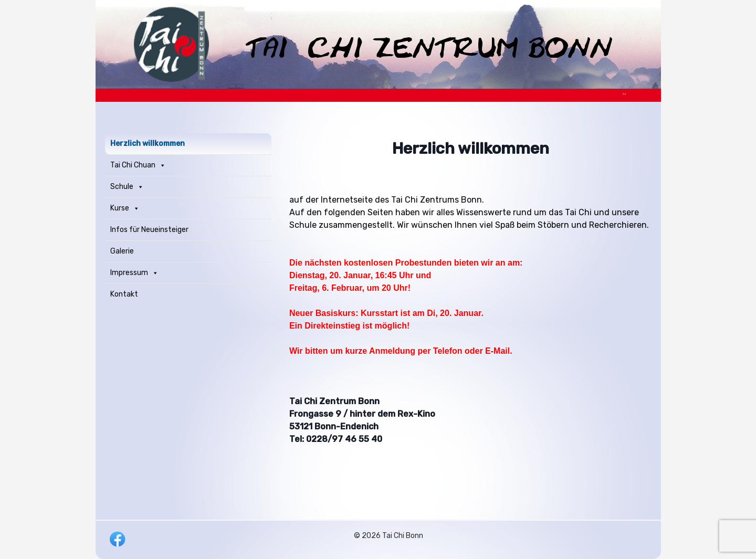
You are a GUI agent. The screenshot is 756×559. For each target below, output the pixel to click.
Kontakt (124, 294)
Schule (127, 187)
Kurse (125, 208)
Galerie (122, 251)
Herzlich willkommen (148, 144)
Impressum (134, 273)
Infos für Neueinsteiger (149, 230)
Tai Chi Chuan (138, 165)
